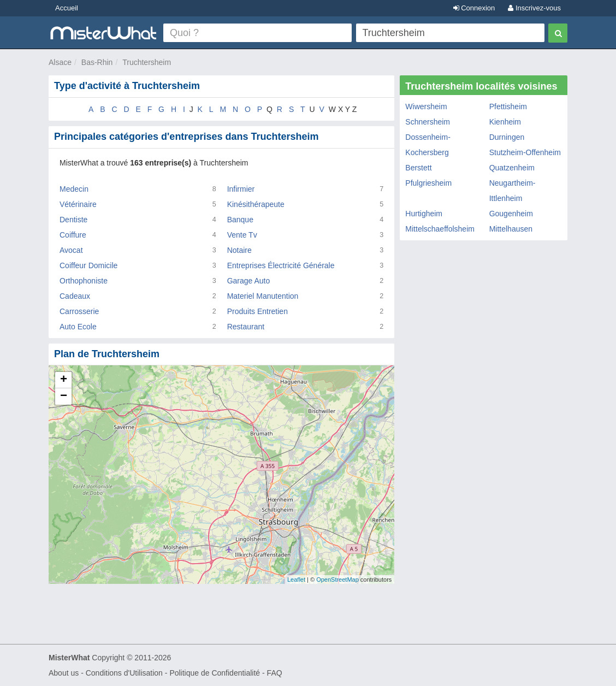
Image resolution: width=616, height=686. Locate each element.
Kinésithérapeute (256, 204)
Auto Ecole (78, 327)
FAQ (275, 673)
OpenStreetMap (337, 579)
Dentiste (73, 220)
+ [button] (64, 380)
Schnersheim (428, 122)
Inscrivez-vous (534, 8)
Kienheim (505, 122)
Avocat (71, 250)
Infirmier (241, 189)
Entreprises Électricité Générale (281, 265)
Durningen (507, 137)
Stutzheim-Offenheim (525, 152)
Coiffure (73, 235)
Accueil (67, 8)
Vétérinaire (78, 204)
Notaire (239, 250)
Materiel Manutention (263, 296)
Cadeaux (75, 296)
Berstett (418, 168)
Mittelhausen (511, 229)
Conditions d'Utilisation (124, 673)
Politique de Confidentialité (215, 673)
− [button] (64, 397)
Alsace (60, 62)
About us (64, 673)
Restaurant (246, 327)
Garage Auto (249, 281)
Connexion (474, 8)
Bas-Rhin (97, 62)
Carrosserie (79, 311)
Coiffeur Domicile (88, 265)
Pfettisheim (508, 107)
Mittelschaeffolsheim (440, 229)
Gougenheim (511, 214)
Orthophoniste (84, 281)
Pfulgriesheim (428, 183)
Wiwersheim (426, 107)
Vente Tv (242, 235)
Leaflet (296, 579)
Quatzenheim (512, 168)
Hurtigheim (424, 214)
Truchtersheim (147, 62)
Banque (240, 220)
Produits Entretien (257, 311)
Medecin (74, 189)
